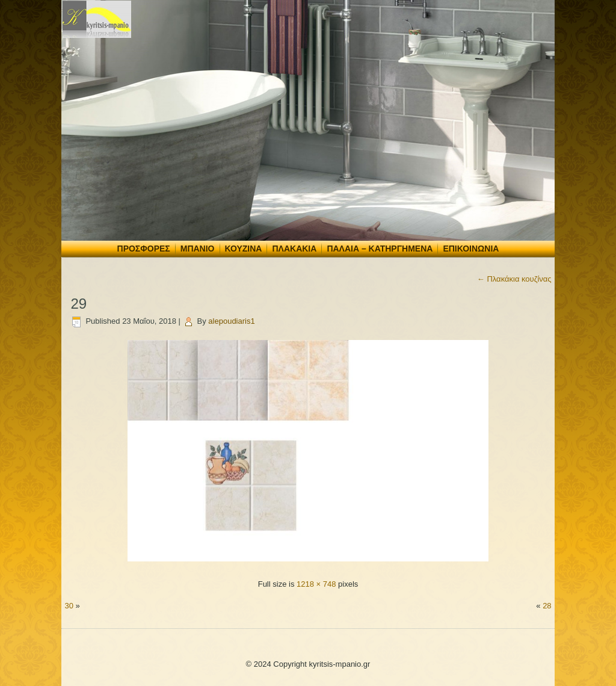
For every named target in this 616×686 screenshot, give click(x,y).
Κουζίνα (244, 249)
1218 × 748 (316, 584)
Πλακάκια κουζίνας (514, 279)
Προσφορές (144, 249)
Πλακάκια (294, 249)
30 (69, 606)
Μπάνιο (198, 249)
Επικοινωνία (471, 249)
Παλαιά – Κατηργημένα (380, 249)
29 (79, 304)
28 (547, 606)
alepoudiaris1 (231, 321)
